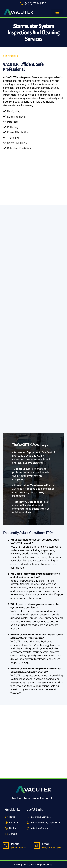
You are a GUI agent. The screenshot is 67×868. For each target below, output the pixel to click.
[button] (57, 12)
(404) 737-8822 (19, 848)
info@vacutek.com (52, 848)
